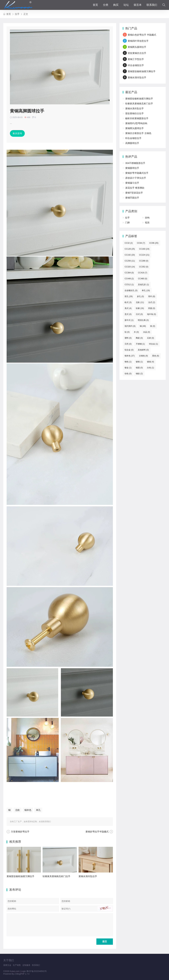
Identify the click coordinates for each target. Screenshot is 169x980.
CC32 (129, 243)
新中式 (129, 320)
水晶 (147, 332)
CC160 (144, 249)
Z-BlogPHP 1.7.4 (22, 974)
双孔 (129, 296)
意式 (128, 314)
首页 (95, 5)
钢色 (128, 362)
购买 (116, 5)
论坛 (126, 5)
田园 (152, 308)
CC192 (130, 255)
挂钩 (147, 218)
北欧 (17, 810)
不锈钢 (140, 344)
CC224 (144, 255)
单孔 (38, 810)
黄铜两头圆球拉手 (137, 47)
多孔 (140, 296)
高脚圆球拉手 (132, 143)
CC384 (129, 273)
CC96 (154, 243)
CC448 (129, 279)
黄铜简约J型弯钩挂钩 (136, 123)
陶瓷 (139, 338)
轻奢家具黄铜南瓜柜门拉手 (56, 876)
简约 (152, 296)
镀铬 (139, 362)
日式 (139, 314)
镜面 (139, 368)
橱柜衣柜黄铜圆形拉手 (137, 118)
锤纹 (139, 374)
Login (23, 971)
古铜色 (143, 356)
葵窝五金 (7, 965)
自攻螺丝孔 (131, 291)
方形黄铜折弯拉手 (20, 832)
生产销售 (17, 965)
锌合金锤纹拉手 (136, 65)
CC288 (144, 261)
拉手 (17, 14)
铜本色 (28, 810)
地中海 (152, 314)
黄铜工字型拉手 (136, 59)
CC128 (130, 249)
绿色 (128, 374)
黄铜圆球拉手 (132, 168)
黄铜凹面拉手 (132, 198)
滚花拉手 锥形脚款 (135, 188)
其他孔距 (143, 285)
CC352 (144, 267)
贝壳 (128, 344)
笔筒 (147, 223)
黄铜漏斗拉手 (132, 183)
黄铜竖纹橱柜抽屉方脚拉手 (20, 876)
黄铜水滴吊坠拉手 (88, 876)
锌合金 (153, 344)
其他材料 (143, 350)
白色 (151, 368)
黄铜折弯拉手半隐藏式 (97, 832)
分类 (106, 5)
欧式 (128, 302)
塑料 (128, 338)
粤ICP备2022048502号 (37, 971)
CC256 (130, 261)
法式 (152, 302)
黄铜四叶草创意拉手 (138, 41)
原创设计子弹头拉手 (136, 178)
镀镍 (151, 362)
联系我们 (152, 5)
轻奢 (140, 308)
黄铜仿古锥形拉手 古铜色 (138, 133)
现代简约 (130, 326)
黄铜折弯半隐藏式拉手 (137, 173)
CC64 (141, 243)
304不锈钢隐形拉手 (135, 163)
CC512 (129, 285)
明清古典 (143, 320)
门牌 (127, 223)
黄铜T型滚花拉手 (134, 193)
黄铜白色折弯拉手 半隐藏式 (142, 35)
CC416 (143, 273)
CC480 (143, 279)
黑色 (156, 356)
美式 (128, 308)
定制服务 (26, 965)
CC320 (130, 267)
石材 (151, 338)
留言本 (138, 5)
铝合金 (129, 350)
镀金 (128, 368)
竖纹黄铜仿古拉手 (137, 53)
